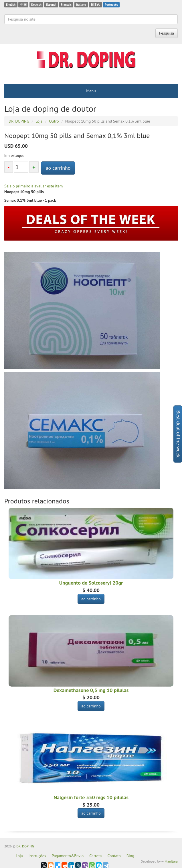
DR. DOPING (25, 846)
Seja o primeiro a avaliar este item (33, 186)
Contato (114, 856)
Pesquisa (167, 33)
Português (111, 5)
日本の (95, 5)
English (11, 5)
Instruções (37, 856)
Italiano (81, 5)
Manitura (171, 861)
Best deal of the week (178, 434)
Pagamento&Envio (68, 856)
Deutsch (36, 5)
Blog (130, 856)
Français (66, 5)
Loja (19, 856)
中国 (23, 5)
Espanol (51, 5)
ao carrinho (58, 168)
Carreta (95, 856)
